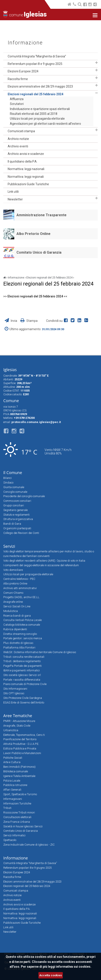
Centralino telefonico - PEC (19, 579)
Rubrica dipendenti (15, 629)
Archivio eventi (18, 146)
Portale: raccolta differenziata (22, 680)
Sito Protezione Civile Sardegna (23, 698)
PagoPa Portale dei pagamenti (23, 666)
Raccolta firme (18, 79)
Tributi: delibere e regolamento (22, 661)
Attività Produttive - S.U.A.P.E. (21, 744)
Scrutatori (17, 104)
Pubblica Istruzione (15, 785)
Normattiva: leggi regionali (26, 177)
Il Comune (13, 473)
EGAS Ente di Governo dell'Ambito (24, 702)
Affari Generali (12, 790)
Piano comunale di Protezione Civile (25, 684)
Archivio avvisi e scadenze (26, 154)
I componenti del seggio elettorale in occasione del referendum (41, 565)
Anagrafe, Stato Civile (17, 726)
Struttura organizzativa (18, 519)
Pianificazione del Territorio (20, 739)
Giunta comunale (14, 487)
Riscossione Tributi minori (19, 812)
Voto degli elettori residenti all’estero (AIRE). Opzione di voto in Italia (44, 561)
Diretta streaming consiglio (20, 634)
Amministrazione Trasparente (41, 215)
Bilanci (7, 478)
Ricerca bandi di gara (17, 616)
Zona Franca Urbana (17, 822)
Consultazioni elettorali (17, 817)
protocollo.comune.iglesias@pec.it (36, 422)
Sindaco (8, 483)
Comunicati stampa (21, 131)
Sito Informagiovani (15, 689)
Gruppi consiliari (14, 505)
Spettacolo (10, 840)
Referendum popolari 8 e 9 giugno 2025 (35, 64)
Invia (11, 321)
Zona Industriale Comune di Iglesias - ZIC (29, 845)
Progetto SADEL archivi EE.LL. (22, 597)
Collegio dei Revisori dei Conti (21, 533)
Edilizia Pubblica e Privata (20, 748)
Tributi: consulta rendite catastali (24, 657)
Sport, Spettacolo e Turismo (20, 794)
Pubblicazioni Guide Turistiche (28, 184)
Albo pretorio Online (15, 583)
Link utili (13, 192)
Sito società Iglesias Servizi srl (22, 675)
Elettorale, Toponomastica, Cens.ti (24, 735)
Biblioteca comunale (16, 771)
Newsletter (15, 199)
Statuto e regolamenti (16, 515)
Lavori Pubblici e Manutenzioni (22, 753)
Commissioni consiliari (17, 501)
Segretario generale (15, 510)
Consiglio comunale (15, 492)
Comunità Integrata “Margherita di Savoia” (37, 56)
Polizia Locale (12, 781)
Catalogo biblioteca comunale (22, 625)
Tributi (7, 808)
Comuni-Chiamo (13, 593)
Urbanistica (11, 730)
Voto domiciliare (13, 570)
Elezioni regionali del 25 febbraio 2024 (35, 94)
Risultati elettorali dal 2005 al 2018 (34, 114)
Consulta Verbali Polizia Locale (23, 620)
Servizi (9, 546)
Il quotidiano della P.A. (23, 161)
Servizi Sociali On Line (17, 606)
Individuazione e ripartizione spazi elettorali (40, 109)
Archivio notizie (18, 139)
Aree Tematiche (18, 716)
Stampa (29, 321)
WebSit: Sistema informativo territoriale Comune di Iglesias (40, 652)
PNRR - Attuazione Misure (19, 721)
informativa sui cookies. (74, 967)
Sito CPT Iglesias (14, 693)
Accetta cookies (51, 975)
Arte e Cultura (12, 762)
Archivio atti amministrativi (20, 588)
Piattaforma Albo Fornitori (19, 648)
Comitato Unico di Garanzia (39, 252)
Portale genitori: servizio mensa (23, 638)
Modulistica (11, 611)
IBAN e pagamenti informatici (22, 670)
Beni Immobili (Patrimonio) (19, 767)
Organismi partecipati (17, 528)
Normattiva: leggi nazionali (26, 169)
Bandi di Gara (12, 524)
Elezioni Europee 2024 (23, 71)
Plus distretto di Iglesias (18, 643)
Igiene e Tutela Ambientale (19, 776)
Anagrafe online (13, 602)
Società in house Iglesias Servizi (23, 826)
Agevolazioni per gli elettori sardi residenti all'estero (45, 124)
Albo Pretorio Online (33, 234)
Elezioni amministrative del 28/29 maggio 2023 (40, 86)
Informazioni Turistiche (17, 803)
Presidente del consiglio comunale (24, 496)
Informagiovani (13, 799)
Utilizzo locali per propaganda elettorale (37, 119)
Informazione (25, 43)
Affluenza (17, 99)
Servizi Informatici (14, 835)
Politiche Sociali (13, 758)
